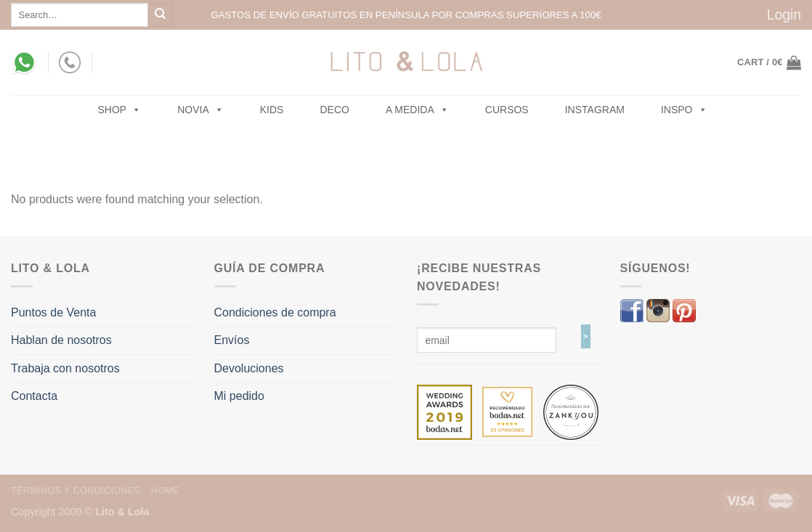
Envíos (232, 340)
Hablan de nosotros (61, 340)
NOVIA (200, 110)
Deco (334, 110)
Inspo (684, 110)
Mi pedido (239, 396)
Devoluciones (249, 368)
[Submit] (160, 15)
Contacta (34, 396)
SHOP (120, 110)
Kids (272, 110)
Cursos (507, 110)
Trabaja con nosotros (65, 368)
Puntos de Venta (53, 312)
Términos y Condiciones (76, 491)
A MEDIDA (417, 110)
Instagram (595, 110)
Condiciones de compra (275, 312)
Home (165, 491)
